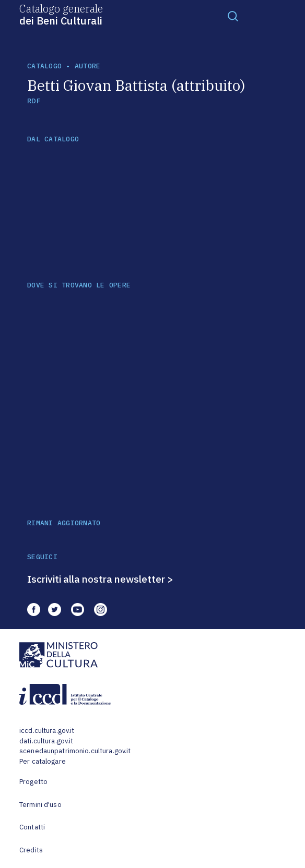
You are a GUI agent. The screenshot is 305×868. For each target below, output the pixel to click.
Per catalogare (43, 761)
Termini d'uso (40, 805)
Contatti (32, 827)
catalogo (44, 66)
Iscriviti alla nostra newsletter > (100, 579)
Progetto (33, 782)
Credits (31, 850)
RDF (34, 101)
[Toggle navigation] (233, 16)
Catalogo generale (61, 14)
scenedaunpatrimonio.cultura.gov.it (75, 751)
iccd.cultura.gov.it (47, 731)
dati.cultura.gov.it (46, 741)
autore (88, 66)
